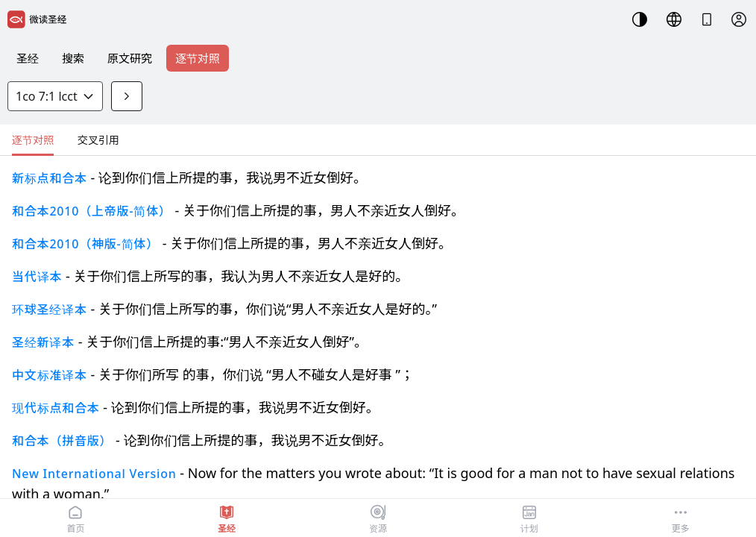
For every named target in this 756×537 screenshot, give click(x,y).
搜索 (73, 58)
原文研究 (130, 58)
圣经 (28, 58)
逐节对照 (198, 58)
